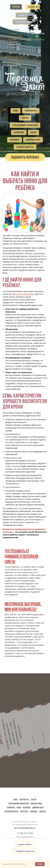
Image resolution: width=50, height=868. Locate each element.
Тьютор (25, 118)
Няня (16, 111)
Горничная (19, 132)
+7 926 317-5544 (36, 34)
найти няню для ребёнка (23, 294)
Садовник (34, 811)
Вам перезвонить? (36, 39)
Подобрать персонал (25, 22)
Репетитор (24, 811)
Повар (33, 132)
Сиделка (42, 811)
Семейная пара (33, 140)
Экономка (15, 140)
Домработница (36, 804)
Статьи (16, 7)
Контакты (33, 7)
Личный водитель (25, 147)
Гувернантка (31, 111)
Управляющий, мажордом (25, 125)
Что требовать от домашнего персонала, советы (22, 556)
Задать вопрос (25, 15)
